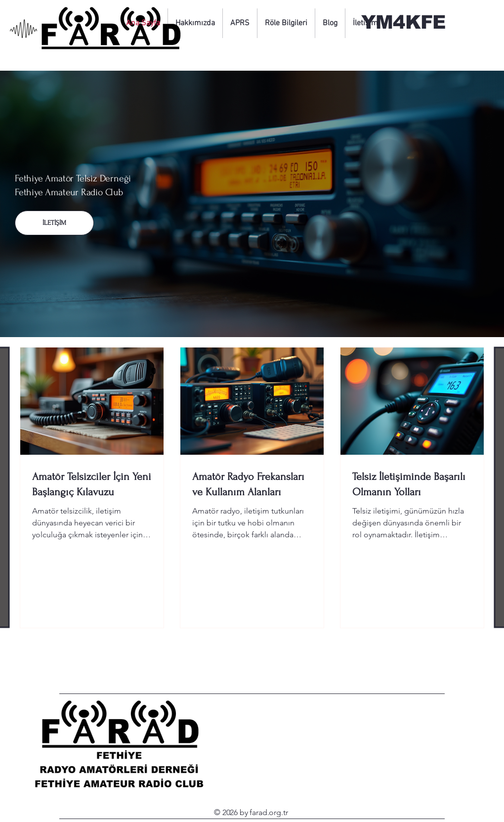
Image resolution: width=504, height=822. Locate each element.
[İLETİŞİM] (54, 223)
